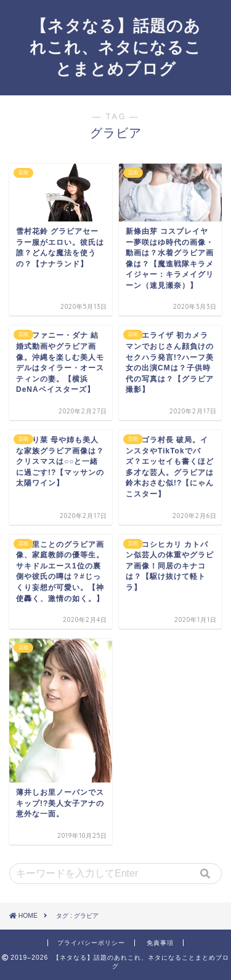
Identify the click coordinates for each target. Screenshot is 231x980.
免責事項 (160, 943)
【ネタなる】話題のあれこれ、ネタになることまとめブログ (115, 47)
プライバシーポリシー (91, 943)
